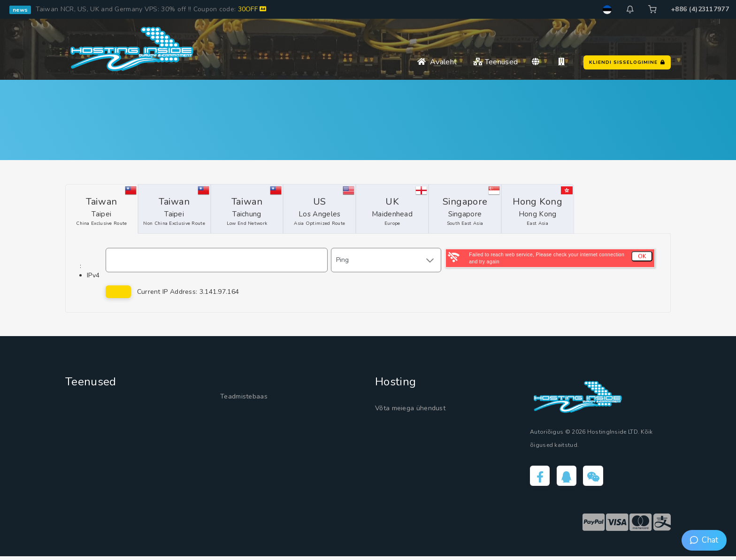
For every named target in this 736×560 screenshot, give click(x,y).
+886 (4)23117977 (700, 9)
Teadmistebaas (249, 397)
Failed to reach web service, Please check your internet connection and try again (547, 258)
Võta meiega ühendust (419, 408)
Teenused (495, 62)
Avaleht (437, 62)
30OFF (252, 9)
